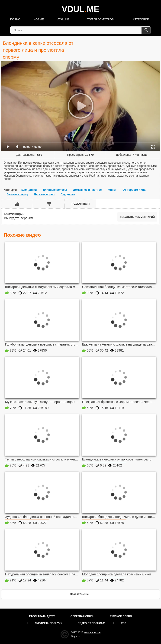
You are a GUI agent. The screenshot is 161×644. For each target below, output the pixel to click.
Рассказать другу (42, 616)
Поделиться (81, 204)
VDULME (80, 9)
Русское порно (44, 194)
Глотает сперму (17, 194)
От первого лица (134, 190)
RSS (124, 623)
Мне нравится (17, 204)
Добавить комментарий (137, 217)
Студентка (68, 194)
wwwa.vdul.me (92, 632)
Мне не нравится (49, 204)
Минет (112, 190)
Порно (15, 19)
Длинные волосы (55, 190)
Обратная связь (82, 616)
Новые (39, 19)
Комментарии (14, 214)
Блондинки (29, 190)
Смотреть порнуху (48, 623)
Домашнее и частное (87, 190)
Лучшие (63, 19)
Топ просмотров (100, 19)
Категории (141, 19)
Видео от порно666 (92, 623)
